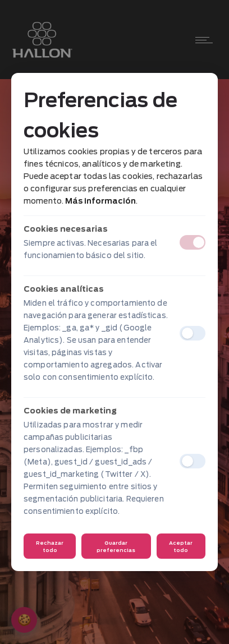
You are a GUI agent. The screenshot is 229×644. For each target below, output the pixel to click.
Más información (100, 201)
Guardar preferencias (116, 546)
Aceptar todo (181, 546)
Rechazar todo (50, 546)
